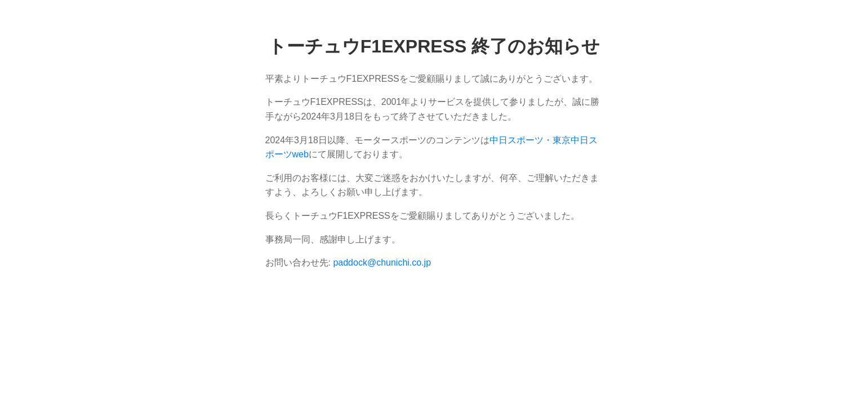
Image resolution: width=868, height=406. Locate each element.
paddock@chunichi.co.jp (382, 262)
